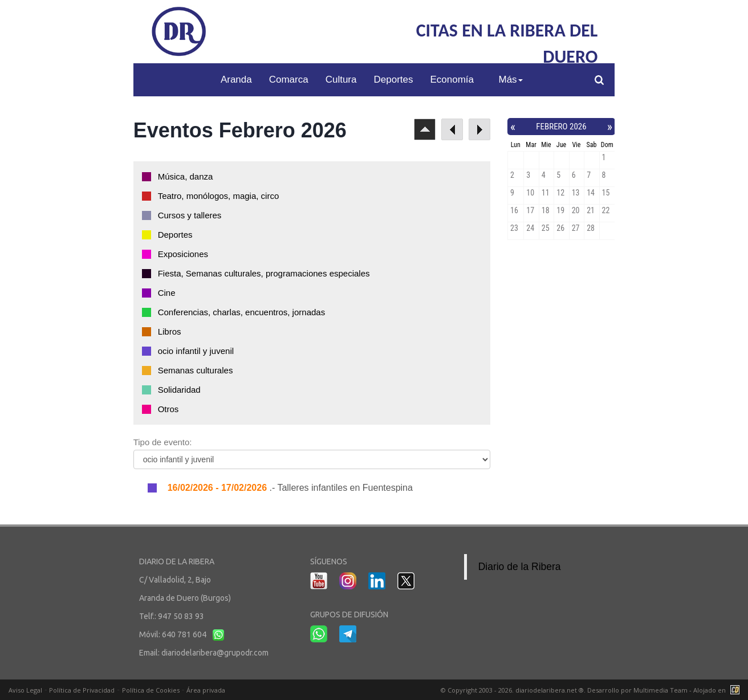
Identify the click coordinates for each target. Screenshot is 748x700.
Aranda (236, 80)
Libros (170, 331)
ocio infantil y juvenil (196, 351)
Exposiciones (183, 254)
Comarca (289, 80)
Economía (452, 80)
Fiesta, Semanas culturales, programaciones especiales (264, 273)
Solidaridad (179, 390)
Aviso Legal (25, 690)
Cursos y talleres (190, 215)
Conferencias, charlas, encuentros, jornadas (242, 312)
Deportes (394, 80)
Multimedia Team (660, 690)
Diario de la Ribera (520, 567)
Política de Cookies (151, 690)
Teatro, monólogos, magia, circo (219, 196)
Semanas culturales (196, 370)
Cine (167, 293)
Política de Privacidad (82, 690)
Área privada (206, 690)
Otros (168, 409)
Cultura (341, 80)
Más (510, 80)
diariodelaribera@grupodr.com (215, 653)
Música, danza (186, 176)
